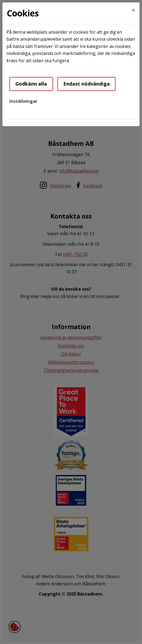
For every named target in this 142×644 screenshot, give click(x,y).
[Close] (133, 10)
